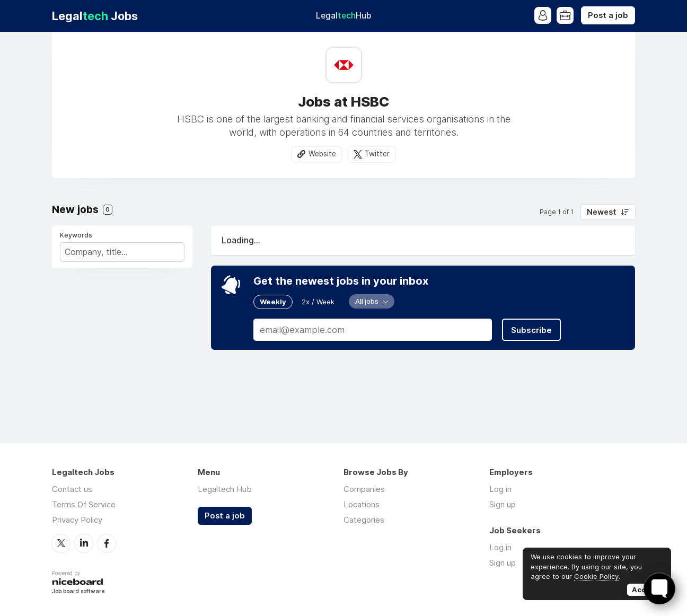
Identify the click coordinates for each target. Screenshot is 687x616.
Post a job (608, 15)
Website (322, 154)
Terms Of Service (84, 504)
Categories (364, 520)
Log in (500, 489)
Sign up (503, 504)
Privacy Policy (77, 520)
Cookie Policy (596, 576)
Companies (364, 489)
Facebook (107, 543)
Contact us (72, 489)
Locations (362, 504)
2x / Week (318, 302)
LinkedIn (84, 543)
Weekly (273, 302)
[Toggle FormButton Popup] (659, 588)
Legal (343, 16)
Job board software (78, 592)
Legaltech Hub (225, 489)
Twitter (377, 154)
